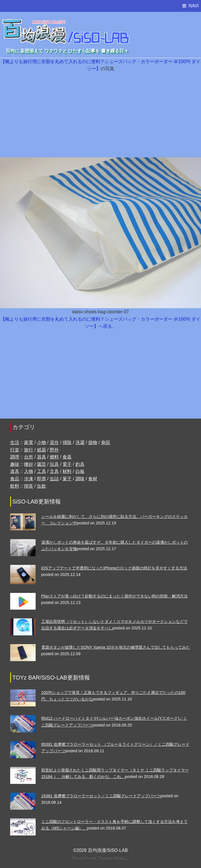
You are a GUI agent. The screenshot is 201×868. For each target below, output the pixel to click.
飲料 (15, 486)
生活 (15, 442)
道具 (15, 471)
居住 (54, 442)
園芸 (42, 464)
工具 (42, 471)
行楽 (15, 450)
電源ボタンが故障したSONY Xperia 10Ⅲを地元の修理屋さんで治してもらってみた (116, 647)
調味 (80, 479)
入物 (29, 471)
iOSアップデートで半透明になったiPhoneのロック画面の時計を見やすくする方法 (114, 568)
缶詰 (54, 479)
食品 (15, 479)
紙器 (42, 450)
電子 (67, 464)
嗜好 (29, 464)
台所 (29, 457)
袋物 (93, 442)
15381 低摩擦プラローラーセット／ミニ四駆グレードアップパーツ (101, 796)
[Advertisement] (100, 115)
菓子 (67, 479)
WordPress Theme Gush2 (100, 857)
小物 (42, 442)
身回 (105, 442)
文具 (54, 471)
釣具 (80, 464)
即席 (42, 479)
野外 (54, 450)
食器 (67, 457)
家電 (29, 442)
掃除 (67, 442)
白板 (80, 471)
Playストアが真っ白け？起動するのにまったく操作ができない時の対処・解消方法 (114, 596)
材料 (67, 471)
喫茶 (29, 486)
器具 (42, 457)
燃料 (54, 457)
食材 (93, 479)
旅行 (29, 450)
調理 (15, 457)
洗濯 (80, 442)
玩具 (54, 464)
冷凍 (29, 479)
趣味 (15, 464)
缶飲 (42, 486)
